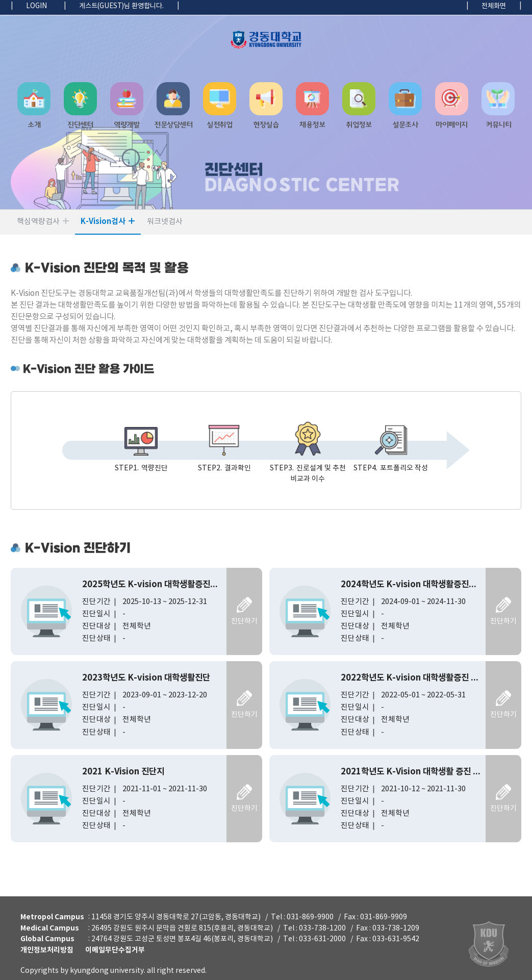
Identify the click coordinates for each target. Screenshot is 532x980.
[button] (34, 109)
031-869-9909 (384, 917)
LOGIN (36, 6)
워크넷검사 (165, 222)
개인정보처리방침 (47, 950)
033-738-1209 (396, 928)
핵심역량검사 (38, 222)
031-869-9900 (310, 917)
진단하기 (244, 621)
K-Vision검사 (103, 221)
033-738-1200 (322, 928)
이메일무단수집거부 (115, 950)
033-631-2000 (322, 939)
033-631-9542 (396, 939)
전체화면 (494, 6)
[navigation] (266, 109)
